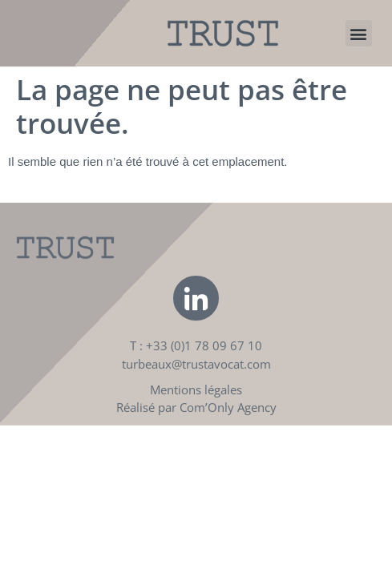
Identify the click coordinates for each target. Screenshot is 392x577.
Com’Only (207, 419)
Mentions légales (196, 401)
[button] (359, 33)
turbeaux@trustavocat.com (196, 376)
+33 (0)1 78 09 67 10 (204, 357)
